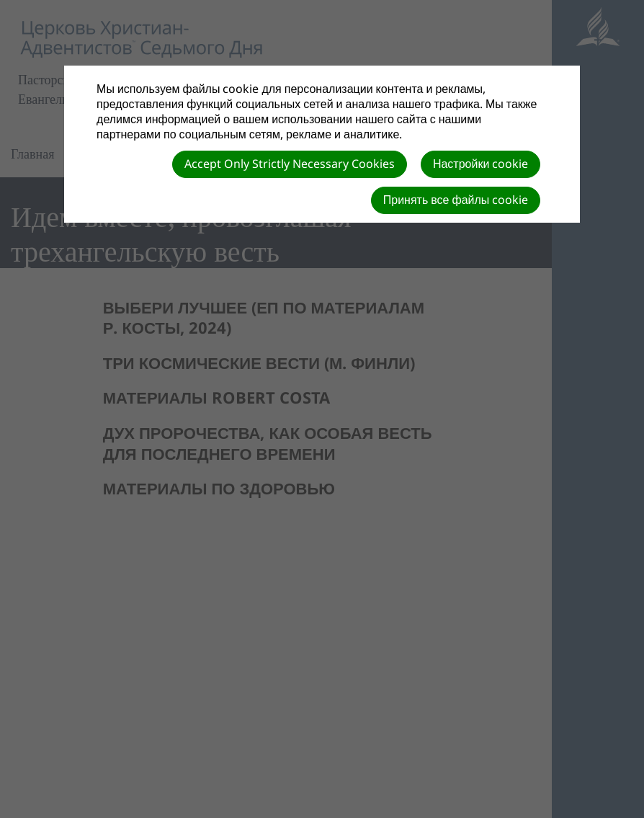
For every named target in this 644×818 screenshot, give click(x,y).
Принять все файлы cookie (456, 200)
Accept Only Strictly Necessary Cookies (290, 164)
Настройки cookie (480, 164)
